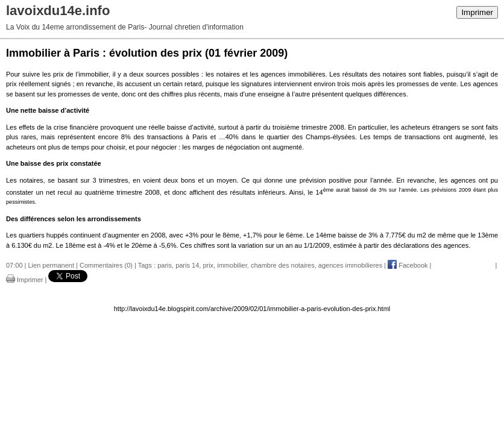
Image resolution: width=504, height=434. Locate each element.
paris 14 (187, 265)
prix (208, 265)
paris (165, 265)
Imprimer (477, 12)
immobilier (232, 265)
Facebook (408, 265)
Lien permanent (51, 265)
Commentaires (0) (106, 265)
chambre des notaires (283, 265)
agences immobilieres (350, 265)
